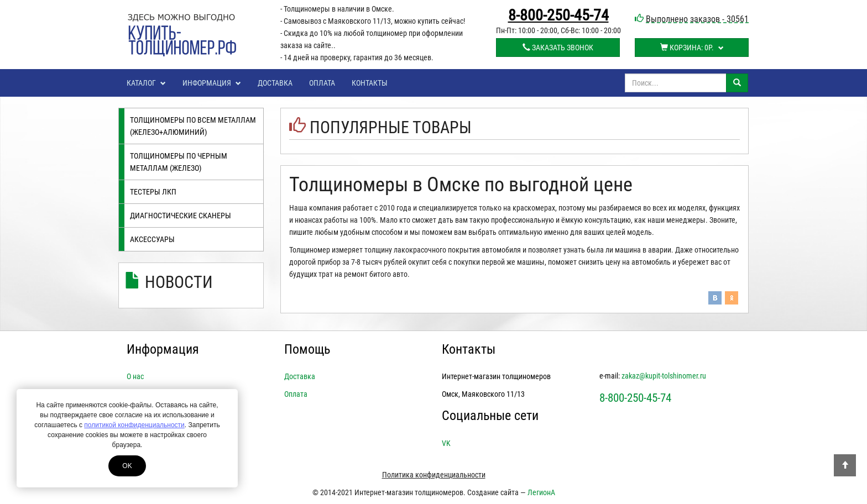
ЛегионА (541, 492)
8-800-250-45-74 (558, 15)
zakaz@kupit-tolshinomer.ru (664, 376)
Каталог (146, 83)
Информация (212, 83)
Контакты (370, 83)
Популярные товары (391, 127)
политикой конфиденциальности (134, 425)
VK (446, 443)
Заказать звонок (558, 48)
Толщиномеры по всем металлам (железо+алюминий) (193, 126)
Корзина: (692, 48)
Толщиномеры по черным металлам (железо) (179, 162)
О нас (135, 376)
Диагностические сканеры (181, 216)
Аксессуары (152, 239)
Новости (179, 282)
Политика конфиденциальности (434, 475)
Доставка (275, 83)
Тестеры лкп (153, 192)
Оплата (322, 83)
